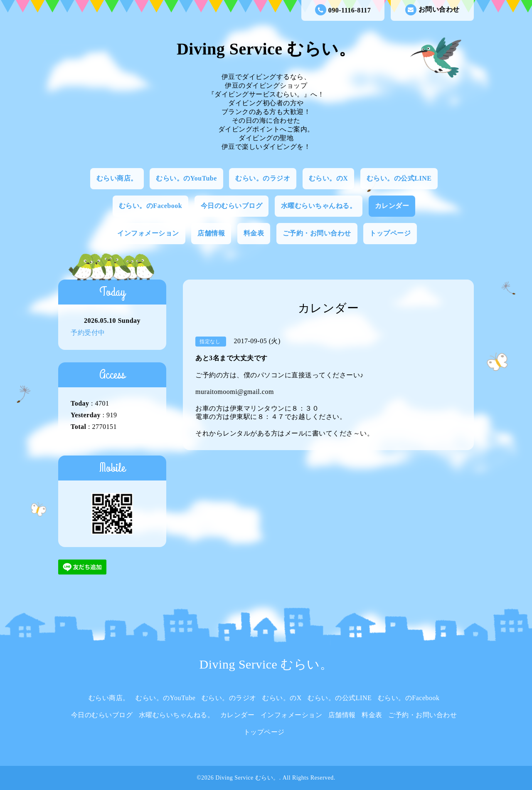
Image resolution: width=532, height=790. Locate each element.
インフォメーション (148, 233)
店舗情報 (211, 233)
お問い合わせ (432, 10)
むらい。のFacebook (150, 206)
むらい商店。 (117, 178)
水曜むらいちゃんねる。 (319, 206)
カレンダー (392, 206)
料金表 (254, 233)
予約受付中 (88, 333)
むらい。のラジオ (263, 178)
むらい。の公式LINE (399, 178)
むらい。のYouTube (186, 178)
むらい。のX (329, 178)
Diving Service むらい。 (266, 49)
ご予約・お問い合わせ (317, 233)
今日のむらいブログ (232, 206)
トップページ (390, 233)
